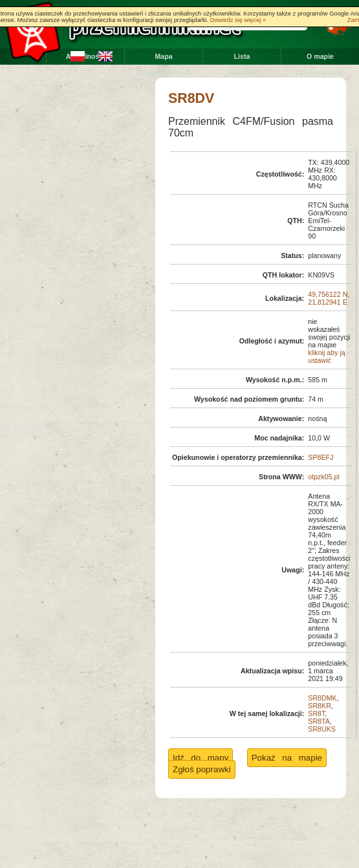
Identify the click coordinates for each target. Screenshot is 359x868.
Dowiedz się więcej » (238, 20)
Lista (242, 56)
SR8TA (319, 721)
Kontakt (242, 72)
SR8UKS (322, 729)
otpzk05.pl (324, 477)
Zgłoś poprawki (320, 72)
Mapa (163, 56)
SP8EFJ (321, 457)
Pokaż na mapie (287, 758)
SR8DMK (322, 698)
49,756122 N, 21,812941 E (329, 298)
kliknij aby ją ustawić (326, 356)
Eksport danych (164, 72)
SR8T (316, 713)
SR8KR (320, 706)
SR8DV (191, 98)
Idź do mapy (201, 758)
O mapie (320, 56)
